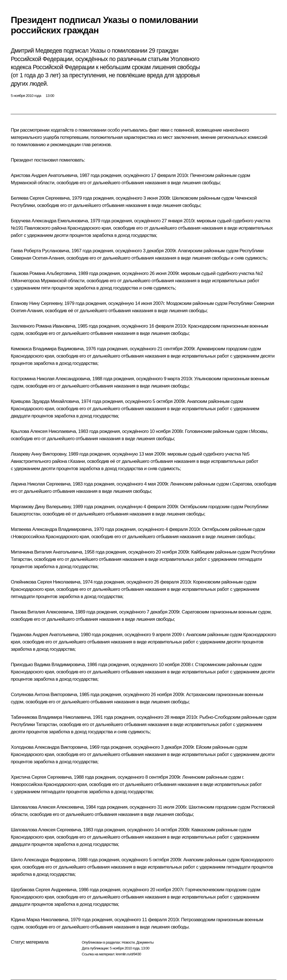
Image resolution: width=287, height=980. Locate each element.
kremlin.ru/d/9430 (128, 954)
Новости (128, 942)
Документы (145, 942)
